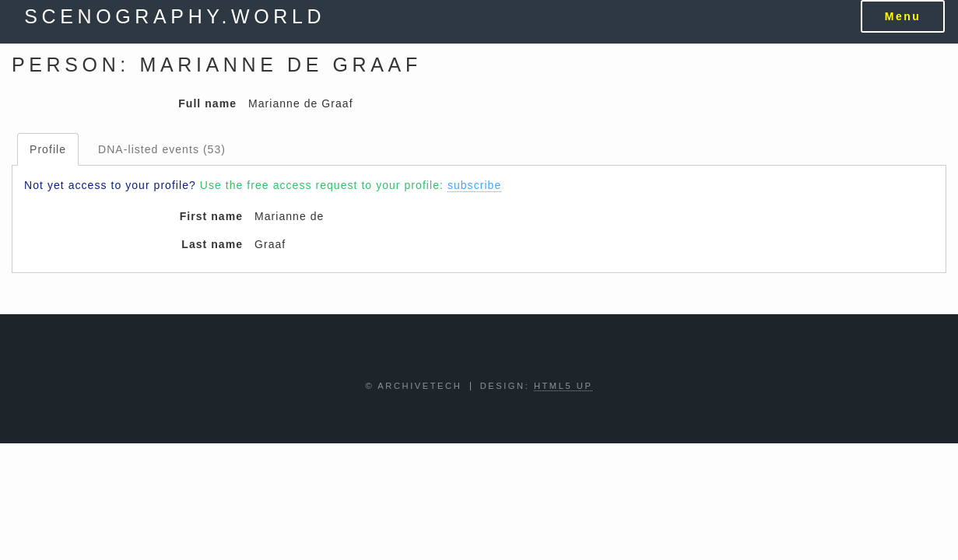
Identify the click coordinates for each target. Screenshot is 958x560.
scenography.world (175, 16)
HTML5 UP (563, 386)
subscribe (474, 185)
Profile (48, 149)
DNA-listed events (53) (162, 149)
